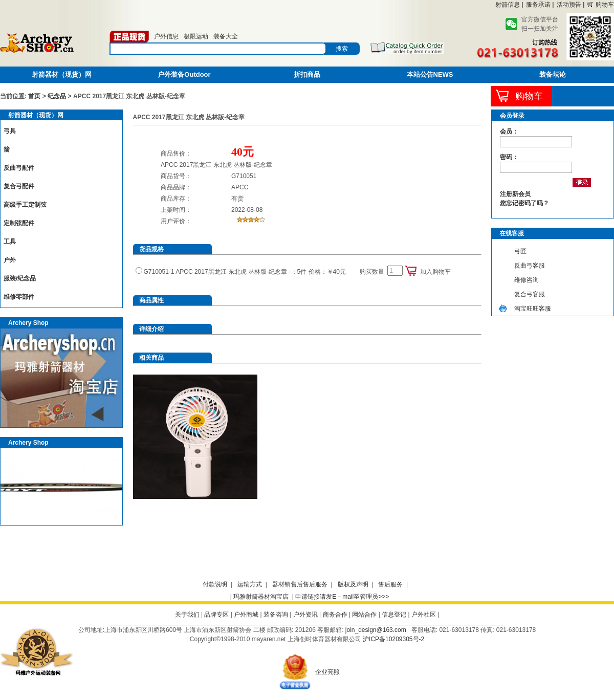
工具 (10, 242)
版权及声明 (353, 584)
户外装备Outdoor (184, 74)
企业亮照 (327, 672)
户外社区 (424, 615)
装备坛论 (553, 74)
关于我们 (187, 615)
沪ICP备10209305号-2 (393, 639)
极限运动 (196, 36)
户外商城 (246, 615)
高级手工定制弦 (25, 205)
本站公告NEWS (430, 74)
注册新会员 (515, 194)
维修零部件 (19, 297)
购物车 (605, 5)
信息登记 (394, 615)
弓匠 (520, 251)
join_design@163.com (376, 630)
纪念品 (57, 96)
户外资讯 (305, 615)
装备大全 (226, 36)
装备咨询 (276, 615)
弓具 (10, 131)
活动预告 (569, 5)
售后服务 (390, 584)
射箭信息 (508, 5)
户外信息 (166, 36)
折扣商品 (307, 74)
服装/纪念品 (20, 278)
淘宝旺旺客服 (533, 309)
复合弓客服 (530, 294)
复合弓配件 (19, 186)
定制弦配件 (19, 223)
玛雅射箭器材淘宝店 (261, 597)
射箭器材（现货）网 (62, 74)
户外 (10, 260)
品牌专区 (216, 615)
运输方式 (250, 584)
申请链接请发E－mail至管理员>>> (342, 597)
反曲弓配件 (19, 168)
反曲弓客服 (530, 266)
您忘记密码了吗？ (524, 203)
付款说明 (215, 584)
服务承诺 (538, 5)
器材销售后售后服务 (300, 584)
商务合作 (335, 615)
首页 (34, 96)
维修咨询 (527, 280)
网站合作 (364, 615)
